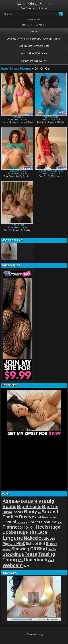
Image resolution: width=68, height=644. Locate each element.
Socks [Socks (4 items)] (52, 549)
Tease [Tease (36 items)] (31, 554)
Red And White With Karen (51, 171)
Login (38, 20)
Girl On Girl (22, 122)
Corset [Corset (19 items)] (34, 522)
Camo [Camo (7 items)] (52, 517)
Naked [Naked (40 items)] (31, 538)
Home (34, 31)
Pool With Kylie (51, 117)
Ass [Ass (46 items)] (7, 501)
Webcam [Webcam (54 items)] (13, 565)
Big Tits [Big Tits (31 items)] (50, 506)
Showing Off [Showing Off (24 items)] (24, 549)
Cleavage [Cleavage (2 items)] (22, 523)
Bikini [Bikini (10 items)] (7, 512)
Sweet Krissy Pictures (16, 69)
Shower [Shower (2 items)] (7, 549)
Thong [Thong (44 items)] (10, 560)
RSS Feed (25, 25)
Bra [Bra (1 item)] (39, 513)
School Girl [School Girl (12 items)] (35, 544)
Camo (51, 122)
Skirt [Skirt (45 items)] (42, 549)
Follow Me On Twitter (34, 61)
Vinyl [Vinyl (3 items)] (51, 560)
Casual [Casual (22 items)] (9, 522)
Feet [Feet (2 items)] (60, 523)
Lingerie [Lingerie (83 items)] (13, 538)
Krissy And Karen (17, 171)
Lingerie (58, 176)
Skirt (29, 176)
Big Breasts (14, 230)
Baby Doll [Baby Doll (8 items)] (20, 502)
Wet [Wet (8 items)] (26, 566)
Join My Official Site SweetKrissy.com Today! (34, 39)
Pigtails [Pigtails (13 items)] (9, 543)
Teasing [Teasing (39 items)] (47, 554)
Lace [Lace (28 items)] (42, 532)
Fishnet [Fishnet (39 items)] (11, 527)
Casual (12, 176)
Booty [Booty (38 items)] (30, 512)
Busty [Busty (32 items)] (25, 517)
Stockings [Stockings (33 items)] (13, 554)
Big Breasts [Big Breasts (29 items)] (29, 506)
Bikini (45, 122)
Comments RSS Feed (38, 25)
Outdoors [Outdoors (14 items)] (47, 538)
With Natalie (17, 117)
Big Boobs (11, 122)
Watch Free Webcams (34, 53)
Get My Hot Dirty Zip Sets (34, 46)
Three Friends (17, 225)
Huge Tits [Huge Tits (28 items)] (27, 532)
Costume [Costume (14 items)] (49, 522)
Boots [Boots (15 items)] (18, 512)
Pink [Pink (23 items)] (21, 543)
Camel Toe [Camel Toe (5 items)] (39, 517)
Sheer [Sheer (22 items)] (51, 543)
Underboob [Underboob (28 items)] (36, 560)
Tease (31, 122)
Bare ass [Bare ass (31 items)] (37, 501)
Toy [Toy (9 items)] (20, 560)
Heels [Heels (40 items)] (42, 527)
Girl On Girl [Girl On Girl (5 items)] (27, 528)
